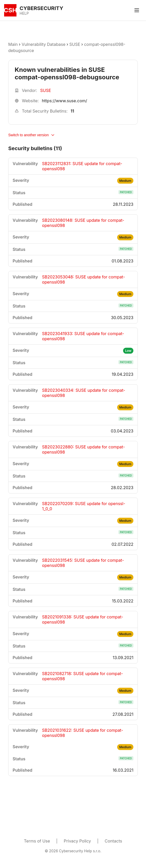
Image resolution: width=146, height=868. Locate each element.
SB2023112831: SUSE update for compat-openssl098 (82, 166)
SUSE (75, 44)
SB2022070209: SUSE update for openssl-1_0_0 (84, 506)
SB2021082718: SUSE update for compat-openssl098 (82, 676)
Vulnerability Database (44, 44)
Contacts (114, 841)
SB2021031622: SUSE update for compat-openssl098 (83, 733)
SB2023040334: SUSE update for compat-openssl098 (84, 393)
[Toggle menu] (137, 10)
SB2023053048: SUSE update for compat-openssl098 (83, 279)
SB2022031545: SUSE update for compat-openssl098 (83, 563)
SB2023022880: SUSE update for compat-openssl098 (83, 449)
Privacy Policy (77, 841)
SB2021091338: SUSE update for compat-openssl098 (83, 619)
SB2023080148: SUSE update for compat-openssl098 (83, 223)
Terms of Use (37, 841)
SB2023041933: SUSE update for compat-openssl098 (83, 336)
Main (13, 44)
